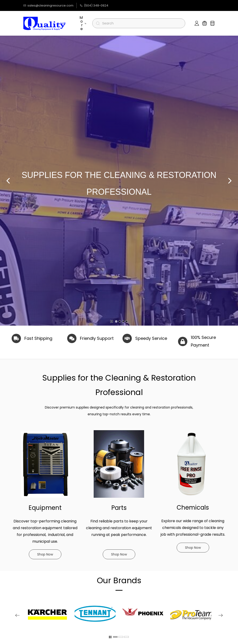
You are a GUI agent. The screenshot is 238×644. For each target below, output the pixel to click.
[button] (205, 23)
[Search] (141, 23)
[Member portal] (197, 23)
